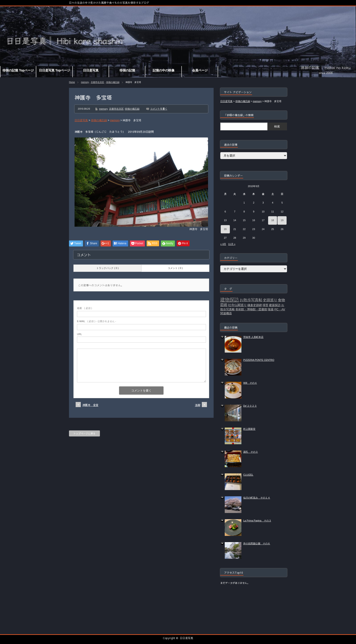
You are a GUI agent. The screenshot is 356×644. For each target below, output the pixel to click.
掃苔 (265, 305)
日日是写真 (186, 638)
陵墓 (271, 309)
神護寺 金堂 (90, 405)
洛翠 (198, 405)
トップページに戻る (84, 433)
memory (85, 82)
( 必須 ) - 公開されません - (97, 321)
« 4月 (223, 244)
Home (72, 82)
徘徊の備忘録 (113, 82)
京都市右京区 (97, 82)
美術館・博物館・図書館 (251, 309)
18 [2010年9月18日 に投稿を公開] (273, 220)
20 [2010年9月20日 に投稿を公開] (225, 229)
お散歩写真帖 (251, 300)
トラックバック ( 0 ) (107, 268)
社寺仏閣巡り (237, 305)
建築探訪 (275, 305)
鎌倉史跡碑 (255, 305)
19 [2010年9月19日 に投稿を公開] (282, 220)
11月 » (232, 244)
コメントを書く (159, 109)
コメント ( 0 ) (175, 268)
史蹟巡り (270, 300)
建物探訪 (230, 300)
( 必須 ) (84, 308)
